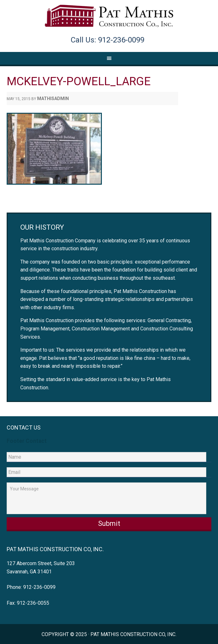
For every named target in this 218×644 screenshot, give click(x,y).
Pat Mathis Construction (109, 16)
